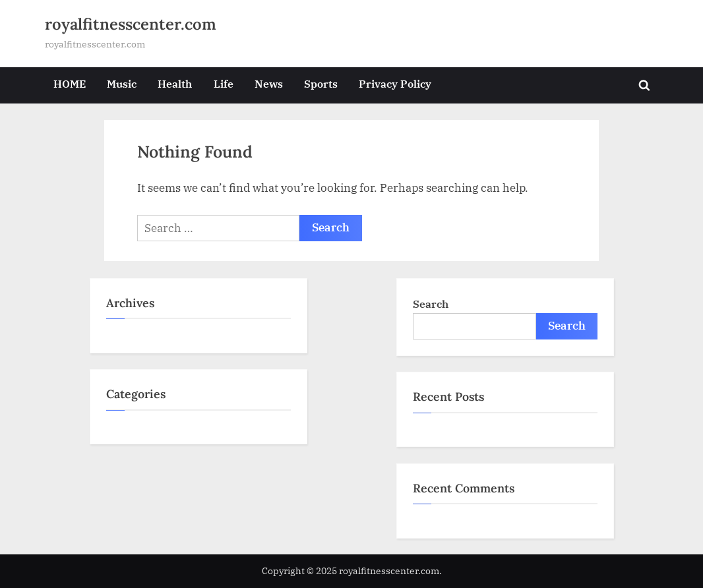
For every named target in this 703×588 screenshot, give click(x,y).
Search (431, 304)
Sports (321, 83)
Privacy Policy (395, 83)
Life (224, 83)
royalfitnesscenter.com (131, 24)
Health (175, 83)
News (269, 83)
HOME (70, 83)
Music (122, 83)
